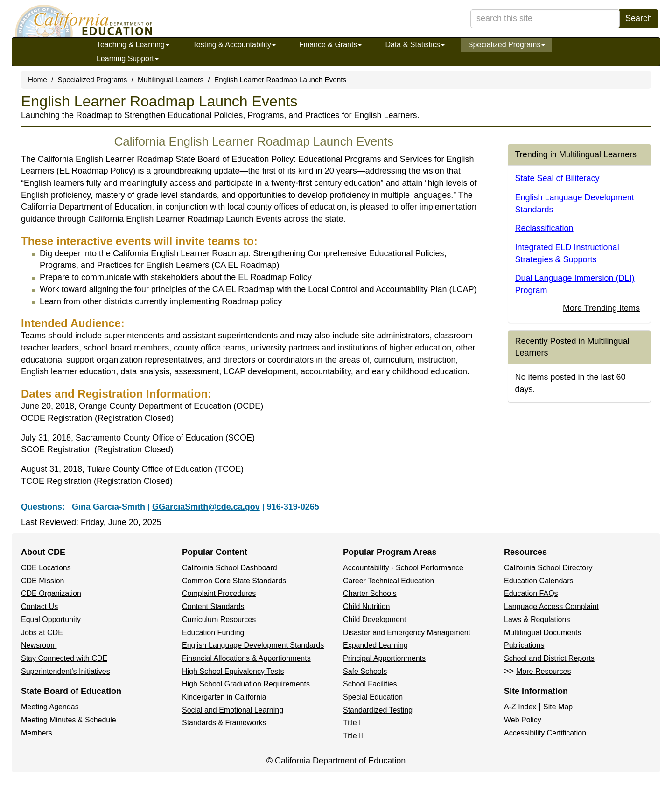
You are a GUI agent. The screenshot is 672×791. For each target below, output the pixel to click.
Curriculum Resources (219, 619)
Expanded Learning (375, 645)
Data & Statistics (415, 45)
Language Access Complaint (551, 606)
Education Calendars (539, 581)
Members (37, 733)
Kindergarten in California (224, 697)
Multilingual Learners (171, 80)
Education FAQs (531, 593)
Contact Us (39, 606)
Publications (524, 645)
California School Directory (548, 568)
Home (38, 80)
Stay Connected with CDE (64, 658)
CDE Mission (42, 581)
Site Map (558, 707)
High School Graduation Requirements (246, 684)
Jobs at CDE (42, 633)
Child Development (374, 619)
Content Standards (213, 606)
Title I (352, 723)
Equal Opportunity (51, 619)
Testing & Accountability (234, 45)
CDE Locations (46, 568)
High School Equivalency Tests (233, 671)
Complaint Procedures (219, 593)
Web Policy (523, 720)
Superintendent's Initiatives (66, 671)
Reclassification (544, 228)
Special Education (373, 697)
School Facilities (370, 684)
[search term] (545, 19)
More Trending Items (601, 308)
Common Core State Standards (234, 581)
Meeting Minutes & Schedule (69, 720)
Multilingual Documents (542, 633)
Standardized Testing (378, 710)
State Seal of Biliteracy (557, 178)
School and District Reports (549, 658)
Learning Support (128, 59)
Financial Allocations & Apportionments (246, 658)
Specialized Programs (507, 45)
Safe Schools (365, 671)
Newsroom (39, 645)
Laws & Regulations (537, 619)
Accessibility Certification (545, 733)
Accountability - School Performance (403, 568)
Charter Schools (370, 593)
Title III (354, 736)
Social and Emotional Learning (233, 710)
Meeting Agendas (50, 707)
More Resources (543, 671)
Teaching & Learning (133, 45)
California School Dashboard (230, 568)
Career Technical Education (388, 581)
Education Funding (213, 633)
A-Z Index (520, 707)
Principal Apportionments (384, 658)
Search (639, 18)
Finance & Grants (331, 45)
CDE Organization (51, 593)
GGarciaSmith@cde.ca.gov (206, 507)
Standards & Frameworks (224, 723)
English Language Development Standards (253, 645)
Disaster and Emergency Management (407, 633)
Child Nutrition (366, 606)
